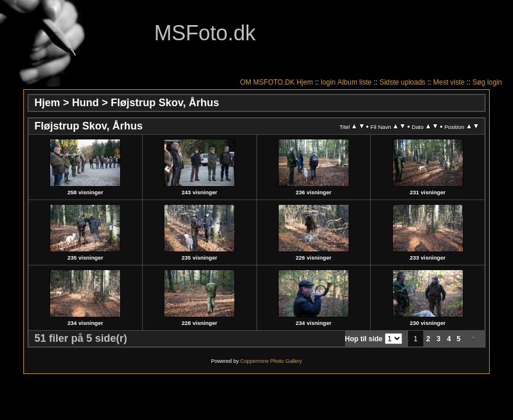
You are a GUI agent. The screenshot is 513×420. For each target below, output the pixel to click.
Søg (479, 82)
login (328, 82)
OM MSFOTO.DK (268, 82)
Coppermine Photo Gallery (271, 361)
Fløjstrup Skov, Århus (165, 103)
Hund (86, 103)
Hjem (305, 82)
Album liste (355, 82)
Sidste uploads (403, 82)
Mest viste (449, 82)
